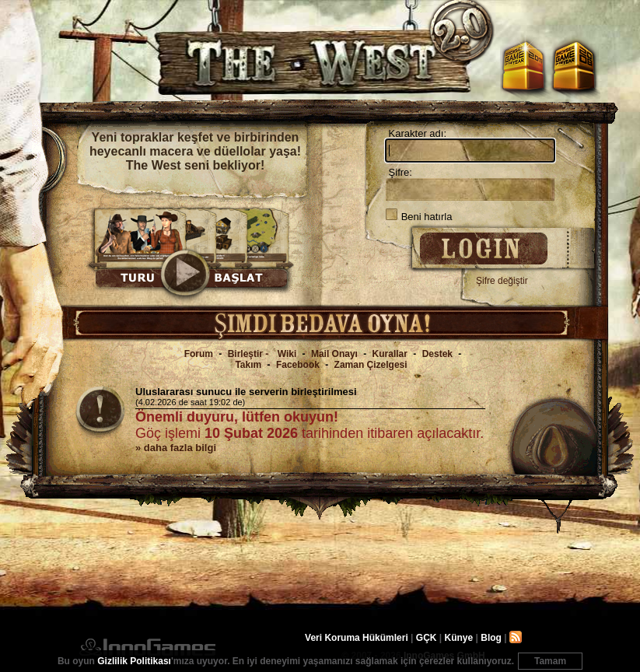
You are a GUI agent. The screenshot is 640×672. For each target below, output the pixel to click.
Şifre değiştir (502, 281)
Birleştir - (250, 354)
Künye (459, 638)
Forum (199, 354)
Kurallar (390, 354)
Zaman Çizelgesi (371, 365)
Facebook (298, 365)
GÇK (427, 638)
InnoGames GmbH (147, 647)
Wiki (287, 354)
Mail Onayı (334, 354)
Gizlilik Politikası (134, 661)
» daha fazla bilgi (176, 448)
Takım (248, 365)
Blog (491, 638)
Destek (437, 354)
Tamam (550, 661)
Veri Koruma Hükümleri (357, 638)
